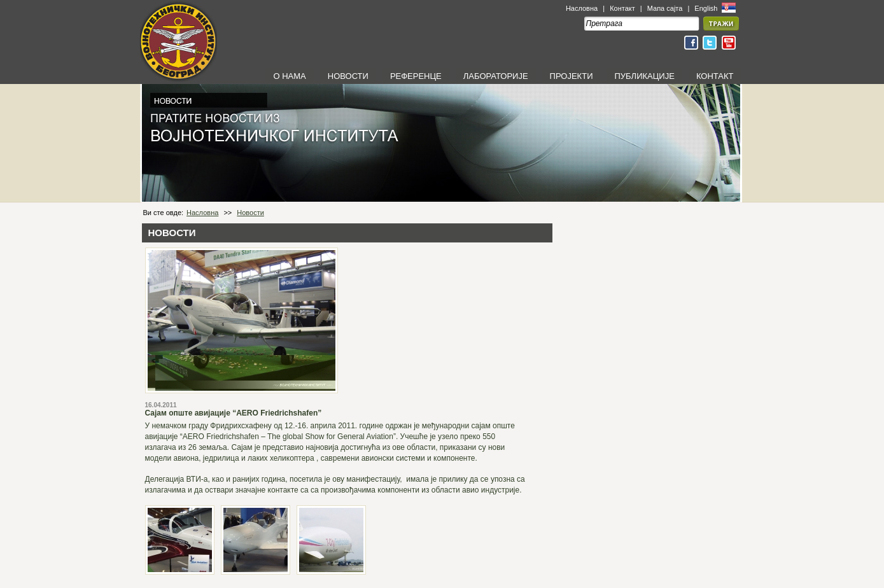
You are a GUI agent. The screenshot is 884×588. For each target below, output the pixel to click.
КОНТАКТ (715, 76)
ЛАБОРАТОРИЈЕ (496, 76)
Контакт (622, 8)
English (707, 8)
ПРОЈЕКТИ (572, 76)
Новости (250, 213)
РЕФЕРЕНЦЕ (416, 76)
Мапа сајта (665, 8)
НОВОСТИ (348, 76)
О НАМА (289, 76)
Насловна (582, 8)
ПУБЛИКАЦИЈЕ (644, 76)
